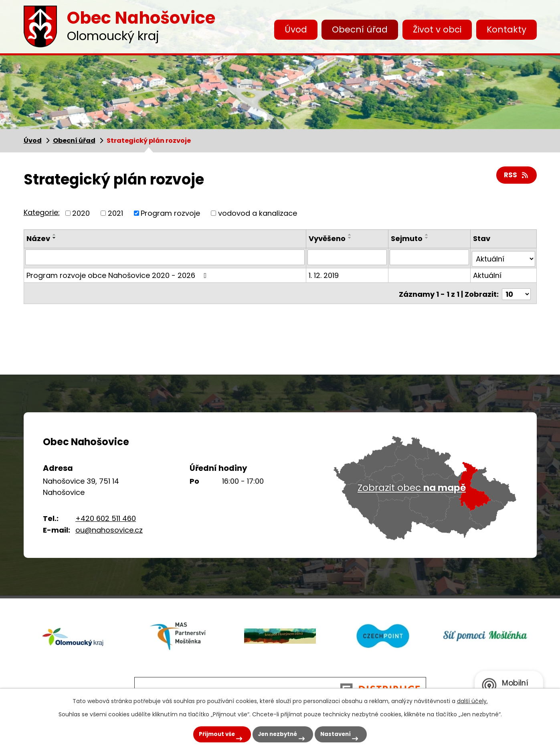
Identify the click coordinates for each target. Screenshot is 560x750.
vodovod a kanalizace (258, 213)
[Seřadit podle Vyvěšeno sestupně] (351, 238)
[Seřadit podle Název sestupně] (55, 238)
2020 (81, 213)
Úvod (296, 29)
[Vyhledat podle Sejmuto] (430, 257)
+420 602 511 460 (106, 518)
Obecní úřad (360, 29)
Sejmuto (407, 238)
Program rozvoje (170, 213)
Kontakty (506, 29)
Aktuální (488, 273)
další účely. (472, 699)
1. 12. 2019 (324, 273)
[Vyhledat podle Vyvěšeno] (348, 257)
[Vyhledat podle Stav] (504, 257)
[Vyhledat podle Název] (166, 257)
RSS (516, 176)
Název (38, 238)
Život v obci (437, 29)
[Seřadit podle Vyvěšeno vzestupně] (351, 235)
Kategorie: (42, 212)
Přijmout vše (205, 733)
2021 (115, 213)
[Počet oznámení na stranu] (516, 290)
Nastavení (342, 733)
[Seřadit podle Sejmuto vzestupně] (427, 235)
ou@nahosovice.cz (109, 530)
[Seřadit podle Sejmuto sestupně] (427, 238)
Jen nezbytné (275, 733)
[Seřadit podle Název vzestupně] (55, 235)
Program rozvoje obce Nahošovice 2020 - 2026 (118, 273)
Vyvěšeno (328, 238)
